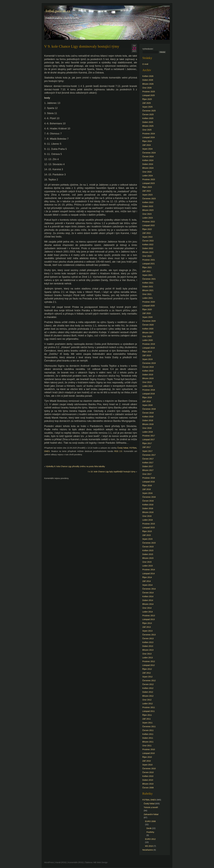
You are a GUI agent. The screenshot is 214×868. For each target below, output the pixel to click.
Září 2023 (147, 191)
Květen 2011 (148, 734)
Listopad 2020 (148, 306)
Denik (149, 828)
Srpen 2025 (147, 107)
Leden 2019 (148, 386)
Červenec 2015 (149, 543)
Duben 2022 (148, 248)
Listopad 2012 (148, 665)
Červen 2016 (148, 501)
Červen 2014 (148, 593)
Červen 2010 (148, 772)
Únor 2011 (147, 746)
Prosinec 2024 (149, 134)
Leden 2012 (148, 704)
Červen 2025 (148, 114)
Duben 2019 (148, 375)
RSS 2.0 (118, 451)
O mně (145, 64)
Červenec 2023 (149, 199)
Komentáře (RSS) (76, 862)
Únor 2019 (147, 382)
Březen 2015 (148, 558)
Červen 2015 (148, 547)
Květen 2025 (148, 118)
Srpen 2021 (147, 275)
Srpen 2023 (147, 195)
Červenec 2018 (149, 409)
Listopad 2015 (148, 528)
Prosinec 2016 (149, 478)
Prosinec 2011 (149, 707)
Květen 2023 (148, 202)
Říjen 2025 (147, 99)
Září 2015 (147, 535)
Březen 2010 (148, 784)
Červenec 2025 (149, 111)
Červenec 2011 (149, 726)
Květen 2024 (148, 160)
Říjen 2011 (147, 715)
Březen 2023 (148, 210)
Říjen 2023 (147, 187)
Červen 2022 (148, 241)
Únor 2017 (147, 474)
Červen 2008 (148, 788)
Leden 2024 (148, 176)
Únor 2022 (147, 256)
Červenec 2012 (149, 681)
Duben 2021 (148, 287)
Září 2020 (147, 313)
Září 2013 (147, 627)
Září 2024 (147, 145)
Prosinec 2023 (149, 179)
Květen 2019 (148, 371)
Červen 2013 (148, 638)
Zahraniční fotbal (151, 814)
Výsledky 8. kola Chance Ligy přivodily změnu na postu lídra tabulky (75, 466)
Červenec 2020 (149, 321)
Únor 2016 (147, 516)
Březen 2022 (148, 252)
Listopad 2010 (148, 753)
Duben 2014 (148, 600)
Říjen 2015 (147, 531)
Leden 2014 (148, 612)
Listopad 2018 (148, 394)
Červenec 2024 (149, 153)
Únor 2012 (147, 700)
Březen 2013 (148, 650)
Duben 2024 (148, 164)
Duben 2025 (148, 122)
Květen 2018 (148, 417)
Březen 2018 (148, 424)
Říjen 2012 (147, 669)
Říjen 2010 (147, 757)
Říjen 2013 (147, 623)
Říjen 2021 (147, 267)
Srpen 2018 (147, 405)
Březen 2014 (148, 604)
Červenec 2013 (149, 635)
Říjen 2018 (147, 397)
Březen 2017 (148, 470)
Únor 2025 (147, 130)
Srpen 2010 (147, 765)
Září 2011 (147, 719)
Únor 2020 (147, 336)
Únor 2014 (147, 608)
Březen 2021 (148, 290)
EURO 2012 (150, 839)
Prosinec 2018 (149, 390)
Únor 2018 (147, 428)
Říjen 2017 (147, 443)
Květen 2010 (148, 776)
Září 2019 (147, 355)
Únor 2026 (147, 88)
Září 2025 (147, 103)
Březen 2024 (148, 168)
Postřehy (150, 832)
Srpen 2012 (147, 677)
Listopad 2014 (148, 574)
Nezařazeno (148, 850)
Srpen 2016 (147, 493)
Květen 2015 (148, 550)
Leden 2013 (148, 658)
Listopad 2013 (148, 619)
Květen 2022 (148, 245)
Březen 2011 (148, 742)
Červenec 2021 (149, 279)
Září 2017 (147, 447)
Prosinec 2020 (149, 302)
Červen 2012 (148, 684)
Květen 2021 (148, 283)
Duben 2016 (148, 508)
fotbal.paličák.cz (58, 11)
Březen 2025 (148, 126)
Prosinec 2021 (149, 260)
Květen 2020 (148, 329)
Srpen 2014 (147, 585)
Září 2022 (147, 233)
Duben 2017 (148, 466)
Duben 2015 (148, 554)
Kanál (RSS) (61, 862)
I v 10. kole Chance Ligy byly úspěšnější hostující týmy (112, 472)
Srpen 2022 (147, 237)
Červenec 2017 (149, 455)
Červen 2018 (148, 413)
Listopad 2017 (148, 440)
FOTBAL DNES (149, 800)
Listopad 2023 (148, 183)
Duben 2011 (148, 738)
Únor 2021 (147, 294)
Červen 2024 (148, 157)
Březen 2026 (148, 84)
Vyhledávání (148, 49)
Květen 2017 (148, 463)
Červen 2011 (148, 730)
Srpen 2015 (147, 539)
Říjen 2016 (147, 486)
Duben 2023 (148, 206)
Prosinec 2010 (149, 749)
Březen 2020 (148, 333)
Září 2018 (147, 401)
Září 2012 (147, 673)
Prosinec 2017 (149, 436)
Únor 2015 (147, 562)
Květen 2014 (148, 596)
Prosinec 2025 (149, 92)
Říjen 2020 (147, 309)
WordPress (49, 862)
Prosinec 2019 (149, 344)
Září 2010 (147, 761)
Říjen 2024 (147, 141)
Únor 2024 (147, 172)
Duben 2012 (148, 692)
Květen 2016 (148, 505)
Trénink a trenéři (151, 807)
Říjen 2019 (147, 352)
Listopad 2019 (148, 348)
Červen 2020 (148, 325)
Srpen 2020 (147, 317)
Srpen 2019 (147, 359)
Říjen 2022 (147, 229)
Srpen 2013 (147, 631)
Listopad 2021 (148, 264)
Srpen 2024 (147, 149)
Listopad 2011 (148, 711)
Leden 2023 (148, 218)
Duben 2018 (148, 420)
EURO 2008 (150, 821)
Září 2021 (147, 271)
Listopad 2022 (148, 225)
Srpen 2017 (147, 451)
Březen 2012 (148, 696)
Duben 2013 (148, 646)
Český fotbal (123, 448)
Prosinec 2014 (149, 570)
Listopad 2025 (148, 95)
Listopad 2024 (148, 137)
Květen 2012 (148, 688)
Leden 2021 (148, 298)
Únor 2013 (147, 654)
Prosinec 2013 (149, 616)
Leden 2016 (148, 520)
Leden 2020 (148, 340)
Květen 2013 (148, 642)
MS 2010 (149, 846)
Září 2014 (147, 581)
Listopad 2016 (148, 482)
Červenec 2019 (149, 363)
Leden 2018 (148, 432)
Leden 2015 (148, 566)
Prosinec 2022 (149, 222)
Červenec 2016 (149, 497)
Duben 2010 (148, 780)
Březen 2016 (148, 512)
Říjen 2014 (147, 577)
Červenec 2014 (149, 589)
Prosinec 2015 (149, 524)
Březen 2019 (148, 378)
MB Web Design (101, 862)
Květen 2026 (148, 76)
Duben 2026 (148, 80)
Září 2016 (147, 489)
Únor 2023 (147, 214)
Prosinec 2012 (149, 661)
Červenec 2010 (149, 769)
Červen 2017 (148, 459)
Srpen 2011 (147, 723)
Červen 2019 (148, 367)
